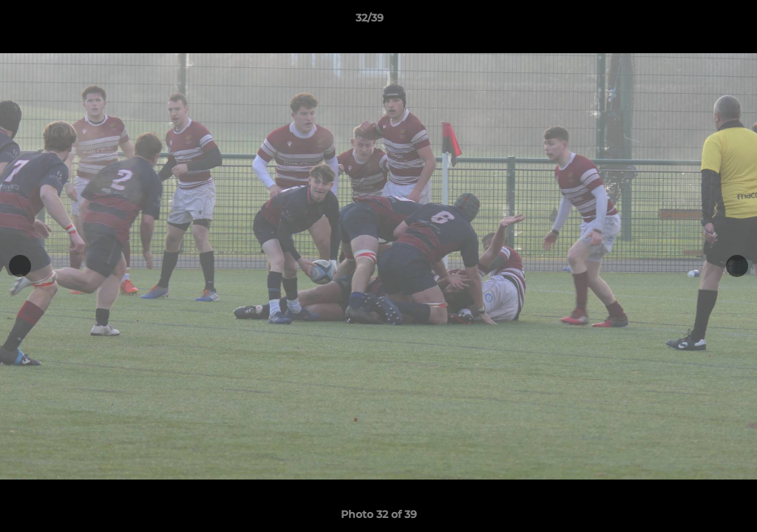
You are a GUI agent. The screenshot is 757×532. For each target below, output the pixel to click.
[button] (695, 21)
